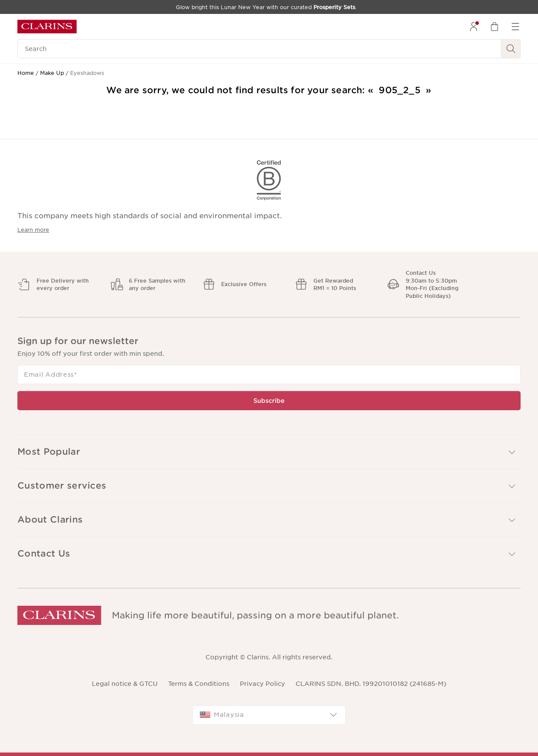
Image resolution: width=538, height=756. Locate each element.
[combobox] (269, 715)
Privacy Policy (262, 684)
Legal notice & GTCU (125, 684)
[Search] (259, 49)
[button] (269, 452)
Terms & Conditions (199, 684)
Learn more (33, 230)
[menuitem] (474, 27)
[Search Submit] (511, 49)
